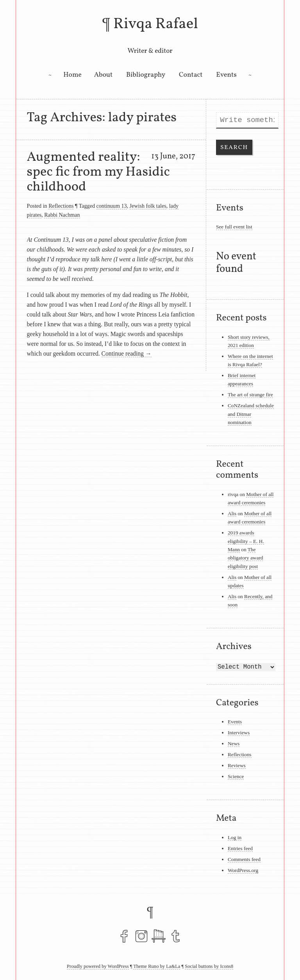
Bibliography (146, 75)
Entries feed (240, 848)
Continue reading (127, 353)
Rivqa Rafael (156, 24)
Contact (191, 75)
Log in (235, 837)
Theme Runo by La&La (157, 966)
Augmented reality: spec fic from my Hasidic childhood (98, 172)
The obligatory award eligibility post (246, 558)
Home (72, 75)
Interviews (239, 733)
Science (236, 776)
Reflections (61, 206)
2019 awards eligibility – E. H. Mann (246, 541)
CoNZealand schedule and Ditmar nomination (251, 414)
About (104, 75)
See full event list (234, 227)
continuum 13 (112, 206)
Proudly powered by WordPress (98, 966)
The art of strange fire (250, 395)
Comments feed (244, 859)
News (234, 744)
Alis (232, 513)
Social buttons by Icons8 (209, 966)
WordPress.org (243, 870)
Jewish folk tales (148, 206)
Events (226, 75)
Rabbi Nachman (62, 215)
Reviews (237, 765)
